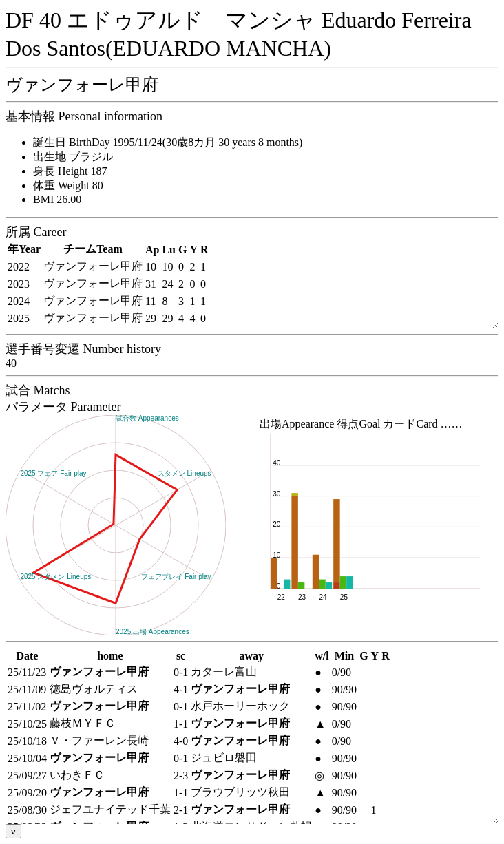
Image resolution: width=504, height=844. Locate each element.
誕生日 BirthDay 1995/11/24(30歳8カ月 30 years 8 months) (168, 142)
